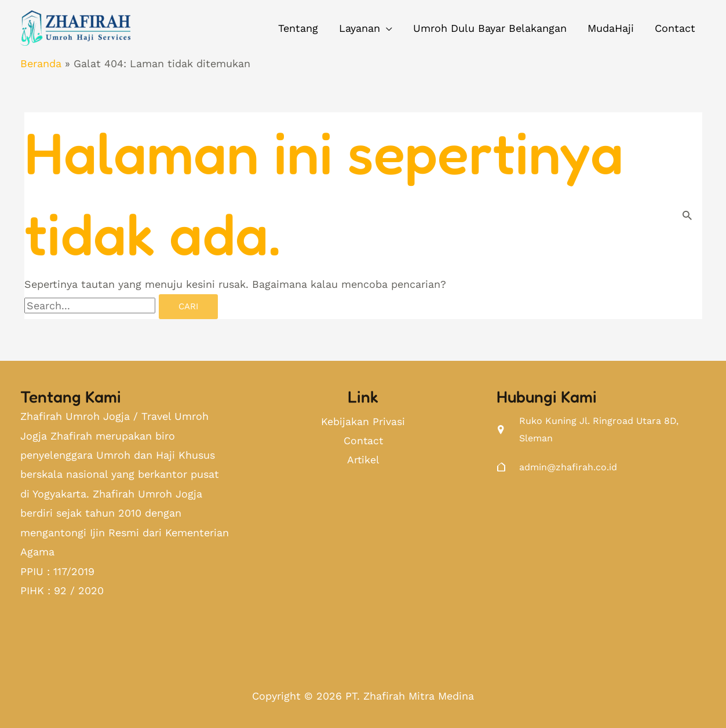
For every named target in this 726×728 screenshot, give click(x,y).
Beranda (41, 63)
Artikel (363, 461)
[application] (386, 28)
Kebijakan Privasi (363, 422)
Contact (363, 442)
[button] (366, 28)
